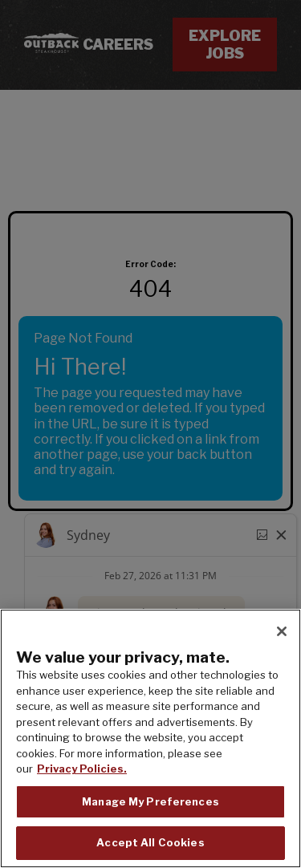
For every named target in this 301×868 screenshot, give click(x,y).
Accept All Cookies (150, 842)
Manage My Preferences (150, 801)
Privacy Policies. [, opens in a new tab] (82, 769)
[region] (150, 738)
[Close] (282, 631)
